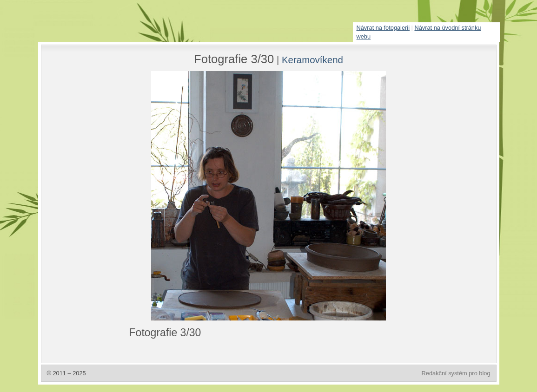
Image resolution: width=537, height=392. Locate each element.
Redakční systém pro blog (456, 373)
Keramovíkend (312, 60)
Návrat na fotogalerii (383, 28)
